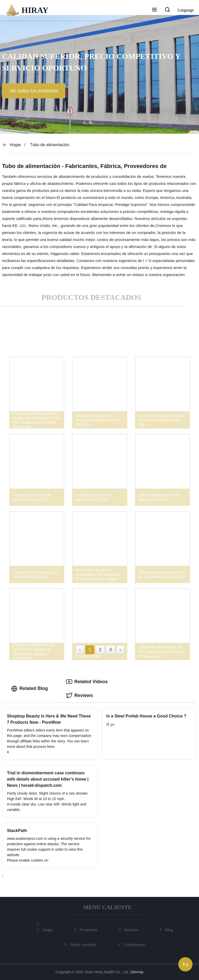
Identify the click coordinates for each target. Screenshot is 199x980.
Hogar (16, 145)
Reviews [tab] (80, 695)
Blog (170, 930)
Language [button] (186, 10)
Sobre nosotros (84, 944)
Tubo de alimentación (50, 145)
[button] (154, 10)
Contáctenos (135, 944)
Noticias (132, 930)
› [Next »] (120, 650)
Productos (90, 930)
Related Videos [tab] (87, 682)
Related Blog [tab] (30, 689)
